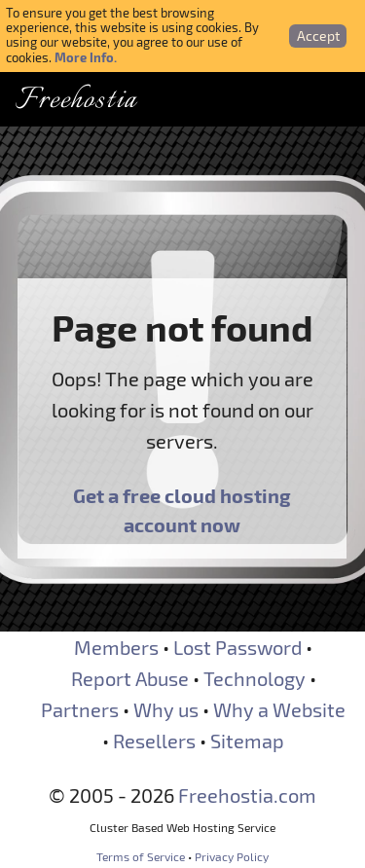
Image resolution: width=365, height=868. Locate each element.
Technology (255, 678)
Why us (166, 709)
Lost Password (237, 647)
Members (116, 647)
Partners (80, 709)
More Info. (86, 57)
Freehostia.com (247, 795)
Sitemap (247, 741)
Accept (318, 36)
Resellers (154, 741)
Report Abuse (130, 678)
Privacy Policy (232, 856)
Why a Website (279, 709)
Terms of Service (141, 856)
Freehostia (76, 101)
